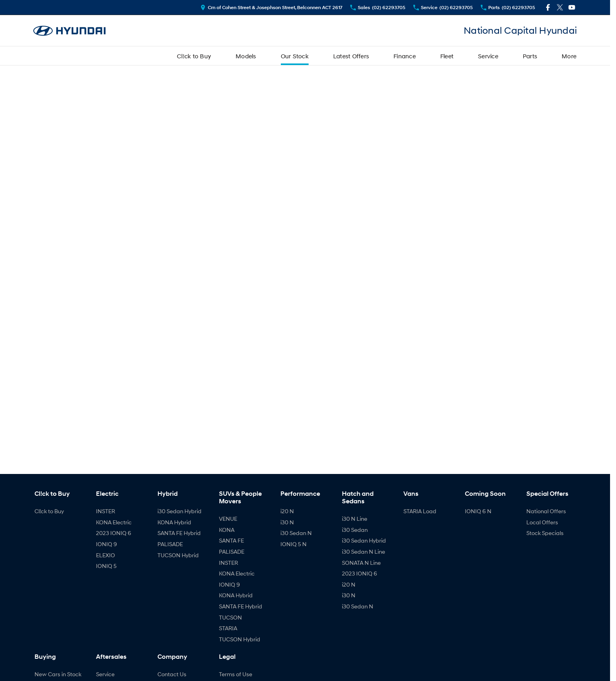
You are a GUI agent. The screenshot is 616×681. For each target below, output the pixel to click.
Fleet (447, 56)
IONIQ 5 (106, 566)
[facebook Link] (548, 7)
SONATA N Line (361, 563)
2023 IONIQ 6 (114, 533)
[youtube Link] (572, 7)
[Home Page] (69, 31)
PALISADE (170, 544)
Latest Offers (351, 56)
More (569, 56)
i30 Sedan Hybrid (179, 511)
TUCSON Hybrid (178, 555)
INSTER (106, 511)
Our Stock (295, 56)
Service (488, 56)
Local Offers (542, 522)
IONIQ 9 (107, 544)
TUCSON (230, 617)
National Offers (546, 511)
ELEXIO (106, 555)
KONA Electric (114, 522)
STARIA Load (420, 511)
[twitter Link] (560, 7)
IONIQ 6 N (478, 511)
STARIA (228, 628)
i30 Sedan (355, 530)
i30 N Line (355, 519)
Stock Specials (545, 533)
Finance (405, 56)
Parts (530, 56)
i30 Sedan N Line (364, 552)
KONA (227, 530)
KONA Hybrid (174, 522)
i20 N (287, 511)
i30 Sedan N (296, 533)
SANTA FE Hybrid (179, 533)
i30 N (287, 522)
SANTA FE (231, 540)
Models (246, 56)
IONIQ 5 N (294, 544)
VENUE (228, 519)
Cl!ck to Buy (194, 56)
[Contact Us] (271, 7)
